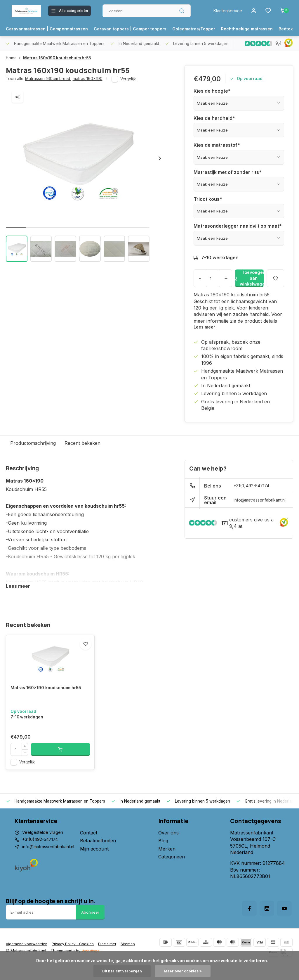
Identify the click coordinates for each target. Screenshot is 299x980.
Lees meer (206, 327)
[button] (160, 158)
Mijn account (102, 863)
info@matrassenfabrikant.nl (258, 501)
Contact (96, 847)
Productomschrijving (33, 444)
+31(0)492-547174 (254, 487)
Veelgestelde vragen (44, 847)
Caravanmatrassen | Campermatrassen (52, 29)
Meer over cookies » (185, 971)
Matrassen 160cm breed (48, 79)
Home (14, 58)
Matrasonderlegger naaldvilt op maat (238, 226)
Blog (163, 855)
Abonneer (90, 926)
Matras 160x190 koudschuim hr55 (57, 58)
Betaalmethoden (106, 855)
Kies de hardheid (214, 118)
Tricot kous (208, 199)
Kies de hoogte (212, 91)
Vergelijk (128, 79)
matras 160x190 (88, 79)
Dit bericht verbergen (120, 971)
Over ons (168, 847)
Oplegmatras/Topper (215, 29)
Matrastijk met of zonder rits (228, 172)
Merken (167, 863)
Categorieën (172, 871)
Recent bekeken (82, 444)
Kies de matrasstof (217, 145)
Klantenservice (224, 11)
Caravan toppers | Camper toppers (144, 29)
